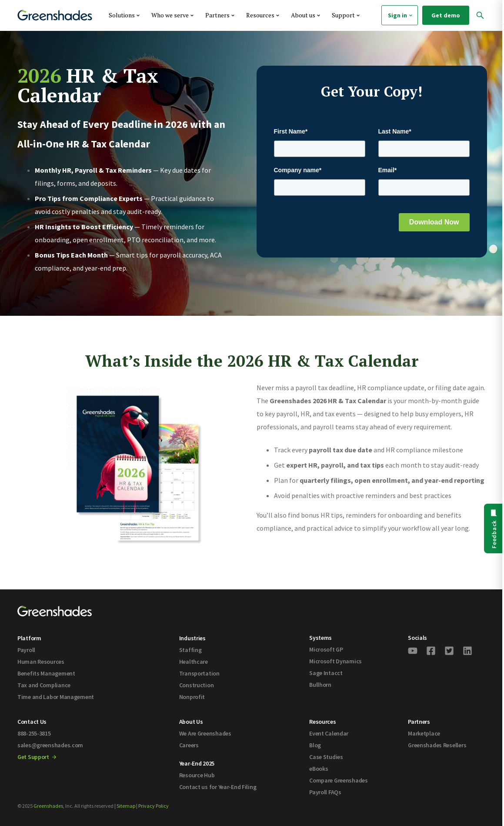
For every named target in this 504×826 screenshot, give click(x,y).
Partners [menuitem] (419, 722)
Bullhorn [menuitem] (320, 685)
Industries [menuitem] (192, 638)
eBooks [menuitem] (319, 769)
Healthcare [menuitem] (194, 662)
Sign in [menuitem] (401, 15)
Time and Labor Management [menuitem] (56, 697)
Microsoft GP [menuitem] (326, 649)
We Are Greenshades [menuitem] (205, 733)
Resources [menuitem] (322, 722)
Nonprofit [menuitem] (192, 697)
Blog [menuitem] (315, 745)
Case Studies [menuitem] (326, 757)
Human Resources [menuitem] (41, 662)
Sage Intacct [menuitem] (326, 673)
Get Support (37, 757)
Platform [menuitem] (29, 638)
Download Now (434, 222)
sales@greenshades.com (50, 745)
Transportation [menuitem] (199, 673)
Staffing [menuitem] (190, 650)
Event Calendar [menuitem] (329, 733)
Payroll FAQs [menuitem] (325, 792)
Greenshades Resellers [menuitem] (437, 745)
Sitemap (126, 806)
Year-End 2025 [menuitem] (197, 763)
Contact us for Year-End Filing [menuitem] (218, 787)
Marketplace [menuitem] (424, 733)
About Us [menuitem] (191, 722)
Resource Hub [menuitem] (197, 775)
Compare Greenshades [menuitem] (339, 780)
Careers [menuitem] (189, 745)
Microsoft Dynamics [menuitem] (335, 661)
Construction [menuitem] (197, 685)
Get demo (446, 15)
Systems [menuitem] (320, 638)
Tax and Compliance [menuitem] (44, 685)
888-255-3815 (34, 733)
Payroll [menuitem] (26, 650)
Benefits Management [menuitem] (46, 673)
